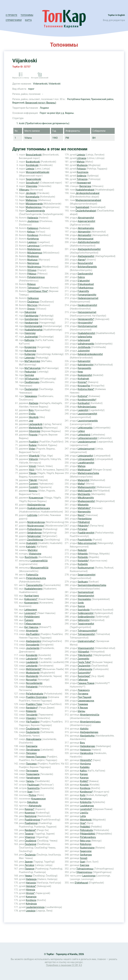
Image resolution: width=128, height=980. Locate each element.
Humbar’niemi (32, 596)
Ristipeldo (83, 557)
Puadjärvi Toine (34, 704)
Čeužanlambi (33, 732)
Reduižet (82, 550)
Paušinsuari (33, 785)
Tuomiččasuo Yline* (37, 291)
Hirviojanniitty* (85, 323)
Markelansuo (34, 249)
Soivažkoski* (32, 183)
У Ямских (83, 708)
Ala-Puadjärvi (33, 634)
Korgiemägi (30, 347)
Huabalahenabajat (85, 190)
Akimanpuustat (86, 239)
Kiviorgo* (82, 382)
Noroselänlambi (34, 683)
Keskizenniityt (85, 375)
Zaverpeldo (83, 659)
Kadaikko (85, 767)
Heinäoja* (31, 886)
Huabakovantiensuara (38, 508)
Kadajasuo (33, 228)
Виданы (33, 491)
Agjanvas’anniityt (86, 221)
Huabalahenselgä (33, 330)
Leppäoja (31, 911)
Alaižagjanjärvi (34, 641)
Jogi (31, 421)
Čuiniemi (33, 484)
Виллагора (85, 186)
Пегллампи (32, 771)
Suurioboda (84, 610)
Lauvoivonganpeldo (88, 421)
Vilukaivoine (35, 554)
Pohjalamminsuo (36, 277)
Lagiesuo (32, 242)
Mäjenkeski (86, 820)
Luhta (83, 816)
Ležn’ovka (32, 515)
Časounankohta (34, 585)
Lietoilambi (32, 666)
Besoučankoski (34, 155)
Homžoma (85, 764)
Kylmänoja (31, 904)
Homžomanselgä (33, 326)
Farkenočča (32, 575)
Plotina (32, 795)
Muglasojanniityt (86, 501)
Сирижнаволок (86, 701)
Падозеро (31, 764)
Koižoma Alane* (86, 389)
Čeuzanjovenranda (35, 211)
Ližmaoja (81, 158)
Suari (30, 792)
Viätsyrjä (33, 459)
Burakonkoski (33, 162)
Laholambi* (32, 659)
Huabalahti (32, 543)
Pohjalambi (32, 687)
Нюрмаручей (84, 183)
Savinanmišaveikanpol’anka (92, 585)
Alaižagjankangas (89, 732)
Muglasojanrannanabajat (88, 200)
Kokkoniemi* (31, 599)
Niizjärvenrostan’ (36, 526)
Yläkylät (33, 480)
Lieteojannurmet (86, 449)
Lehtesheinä (84, 435)
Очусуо (31, 309)
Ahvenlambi (32, 631)
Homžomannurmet (87, 326)
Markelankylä (35, 428)
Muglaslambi (33, 673)
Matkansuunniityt (87, 487)
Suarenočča (33, 788)
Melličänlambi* (34, 669)
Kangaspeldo (84, 368)
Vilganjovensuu (84, 872)
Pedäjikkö (85, 827)
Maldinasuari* (85, 470)
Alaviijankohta (87, 736)
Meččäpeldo (84, 494)
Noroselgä (31, 680)
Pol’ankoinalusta (34, 694)
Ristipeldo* (83, 561)
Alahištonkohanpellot (89, 242)
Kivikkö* (84, 781)
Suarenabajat (82, 207)
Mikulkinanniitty (86, 498)
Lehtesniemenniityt (87, 438)
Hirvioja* (30, 893)
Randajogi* (30, 830)
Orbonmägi (34, 431)
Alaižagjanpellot (86, 256)
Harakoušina (86, 753)
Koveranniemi (31, 603)
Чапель (30, 781)
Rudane (33, 445)
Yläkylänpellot (85, 655)
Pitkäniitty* (83, 526)
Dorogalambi (33, 645)
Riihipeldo (83, 554)
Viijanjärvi (31, 718)
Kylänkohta (86, 802)
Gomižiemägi (31, 319)
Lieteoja (30, 169)
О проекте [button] (11, 15)
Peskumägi (30, 372)
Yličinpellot (83, 652)
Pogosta (33, 435)
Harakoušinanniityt (87, 305)
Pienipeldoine (85, 519)
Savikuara (83, 582)
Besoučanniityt (85, 263)
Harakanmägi (31, 323)
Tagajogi (29, 834)
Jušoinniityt (84, 351)
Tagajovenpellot (86, 624)
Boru (31, 410)
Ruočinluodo (31, 557)
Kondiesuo (33, 235)
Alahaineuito (35, 806)
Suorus (81, 606)
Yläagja (32, 473)
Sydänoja (81, 176)
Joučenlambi (33, 648)
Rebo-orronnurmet (87, 543)
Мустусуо (32, 305)
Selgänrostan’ (34, 536)
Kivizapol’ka (84, 386)
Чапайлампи (33, 778)
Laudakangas (87, 806)
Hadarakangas (87, 746)
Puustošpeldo (85, 540)
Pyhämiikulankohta (36, 578)
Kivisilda (84, 785)
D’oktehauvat (81, 883)
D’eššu (32, 414)
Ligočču (84, 813)
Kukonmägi (30, 351)
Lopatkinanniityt (86, 463)
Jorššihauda (84, 347)
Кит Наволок (31, 627)
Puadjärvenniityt (86, 533)
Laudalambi (32, 662)
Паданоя (29, 869)
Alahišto (84, 729)
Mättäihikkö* (84, 508)
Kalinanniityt (84, 361)
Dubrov (81, 277)
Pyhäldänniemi (32, 617)
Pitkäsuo (32, 274)
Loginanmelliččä (39, 561)
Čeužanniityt (84, 666)
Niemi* (81, 515)
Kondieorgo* (86, 792)
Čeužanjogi (30, 844)
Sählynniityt (84, 620)
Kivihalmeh (83, 379)
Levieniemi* (30, 613)
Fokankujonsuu (86, 288)
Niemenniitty (84, 512)
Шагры (81, 711)
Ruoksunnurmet (86, 568)
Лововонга (84, 690)
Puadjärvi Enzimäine (36, 697)
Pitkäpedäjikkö (88, 834)
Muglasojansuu (34, 207)
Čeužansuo (33, 302)
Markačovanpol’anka (88, 473)
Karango (84, 778)
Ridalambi (31, 711)
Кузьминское (38, 799)
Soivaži (84, 858)
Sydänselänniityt (86, 617)
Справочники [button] (14, 20)
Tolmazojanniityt (86, 634)
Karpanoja (31, 897)
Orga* (83, 823)
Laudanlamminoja (35, 907)
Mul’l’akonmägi (32, 361)
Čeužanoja (30, 855)
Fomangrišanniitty (87, 295)
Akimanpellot (84, 235)
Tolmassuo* (33, 288)
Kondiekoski (32, 165)
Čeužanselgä (31, 389)
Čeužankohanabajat (86, 211)
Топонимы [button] (27, 15)
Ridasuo (31, 284)
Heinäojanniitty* (86, 319)
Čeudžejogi (30, 841)
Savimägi (29, 375)
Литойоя (29, 865)
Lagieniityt (83, 410)
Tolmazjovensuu (85, 869)
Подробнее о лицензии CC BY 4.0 (64, 965)
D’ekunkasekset (86, 284)
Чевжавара (31, 396)
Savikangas (86, 855)
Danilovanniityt (85, 274)
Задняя (29, 862)
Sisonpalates (84, 599)
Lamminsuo (33, 246)
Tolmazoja (82, 179)
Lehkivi (81, 431)
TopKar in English (116, 15)
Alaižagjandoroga (36, 505)
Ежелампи (32, 746)
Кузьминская (36, 498)
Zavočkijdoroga (35, 540)
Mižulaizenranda (34, 204)
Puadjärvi (33, 442)
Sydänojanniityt (86, 613)
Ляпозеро (31, 753)
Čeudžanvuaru (32, 382)
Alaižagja (33, 403)
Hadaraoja (32, 218)
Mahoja (81, 162)
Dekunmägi (30, 312)
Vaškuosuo (33, 298)
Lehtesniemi (31, 610)
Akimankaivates (86, 228)
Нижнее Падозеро (36, 757)
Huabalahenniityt (86, 333)
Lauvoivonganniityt (87, 414)
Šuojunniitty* (84, 673)
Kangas (84, 774)
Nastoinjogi (31, 816)
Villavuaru (24, 190)
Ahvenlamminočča (90, 715)
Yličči (31, 470)
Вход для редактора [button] (114, 20)
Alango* (82, 260)
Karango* (29, 809)
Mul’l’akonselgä (32, 368)
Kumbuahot (84, 403)
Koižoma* (83, 396)
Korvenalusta (32, 197)
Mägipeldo (83, 505)
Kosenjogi (30, 813)
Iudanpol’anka (85, 337)
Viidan (32, 449)
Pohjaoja (81, 169)
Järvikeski (31, 193)
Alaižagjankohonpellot (89, 249)
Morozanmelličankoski (37, 172)
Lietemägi (30, 358)
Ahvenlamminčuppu (90, 722)
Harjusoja (31, 883)
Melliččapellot (85, 491)
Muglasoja (82, 165)
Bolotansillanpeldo (87, 267)
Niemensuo (33, 263)
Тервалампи (33, 774)
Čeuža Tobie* (84, 662)
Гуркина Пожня (86, 683)
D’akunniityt (84, 281)
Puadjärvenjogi (32, 820)
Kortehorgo (33, 239)
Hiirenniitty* (86, 760)
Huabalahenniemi (33, 589)
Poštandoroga (34, 529)
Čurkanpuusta (85, 669)
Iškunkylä (33, 417)
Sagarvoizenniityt (87, 575)
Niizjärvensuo (34, 267)
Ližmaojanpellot (86, 459)
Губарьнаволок (33, 624)
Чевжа (28, 876)
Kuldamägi (30, 354)
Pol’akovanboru (88, 837)
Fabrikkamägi (31, 316)
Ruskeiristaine (87, 848)
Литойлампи (33, 750)
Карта (28, 20)
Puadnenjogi (31, 823)
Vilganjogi (30, 837)
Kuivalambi (32, 655)
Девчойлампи (34, 739)
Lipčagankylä (35, 424)
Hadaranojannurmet (88, 298)
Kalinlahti (31, 547)
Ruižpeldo (83, 564)
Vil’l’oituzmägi (32, 379)
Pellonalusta (86, 830)
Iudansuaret (84, 340)
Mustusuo (32, 260)
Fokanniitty (83, 291)
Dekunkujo (33, 802)
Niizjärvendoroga (36, 522)
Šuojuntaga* (84, 676)
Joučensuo (33, 221)
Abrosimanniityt (86, 218)
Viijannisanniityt (86, 648)
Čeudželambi (33, 729)
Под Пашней (84, 697)
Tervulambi (32, 715)
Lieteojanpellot (85, 456)
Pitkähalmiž (84, 522)
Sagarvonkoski (33, 179)
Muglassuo (33, 256)
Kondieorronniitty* (87, 400)
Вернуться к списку (21, 78)
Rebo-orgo (85, 841)
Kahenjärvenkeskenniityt (90, 354)
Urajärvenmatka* (86, 641)
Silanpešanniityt (86, 596)
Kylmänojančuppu (87, 407)
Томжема (83, 704)
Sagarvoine (86, 851)
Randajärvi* (32, 708)
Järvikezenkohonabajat (87, 193)
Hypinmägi (30, 333)
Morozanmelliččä (39, 568)
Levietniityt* (86, 809)
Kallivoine (29, 340)
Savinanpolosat (86, 592)
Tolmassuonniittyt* (87, 631)
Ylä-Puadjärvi (33, 722)
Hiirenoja (30, 890)
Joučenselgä (31, 337)
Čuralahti (33, 487)
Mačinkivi (33, 550)
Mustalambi (32, 676)
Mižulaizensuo (35, 253)
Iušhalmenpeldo (86, 344)
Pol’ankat (82, 529)
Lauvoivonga (89, 876)
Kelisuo (31, 232)
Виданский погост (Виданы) (41, 103)
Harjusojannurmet (87, 312)
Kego (80, 372)
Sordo (81, 603)
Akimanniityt (84, 232)
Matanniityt (83, 480)
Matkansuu (31, 200)
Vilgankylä (34, 456)
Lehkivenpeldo (85, 428)
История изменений (40, 78)
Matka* (81, 484)
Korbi (83, 795)
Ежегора (85, 865)
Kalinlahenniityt (86, 365)
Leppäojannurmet (87, 442)
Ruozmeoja (82, 172)
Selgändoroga (34, 533)
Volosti (32, 466)
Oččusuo (32, 270)
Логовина (83, 694)
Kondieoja (31, 900)
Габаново (83, 680)
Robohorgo (86, 844)
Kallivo (83, 771)
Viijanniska (31, 186)
